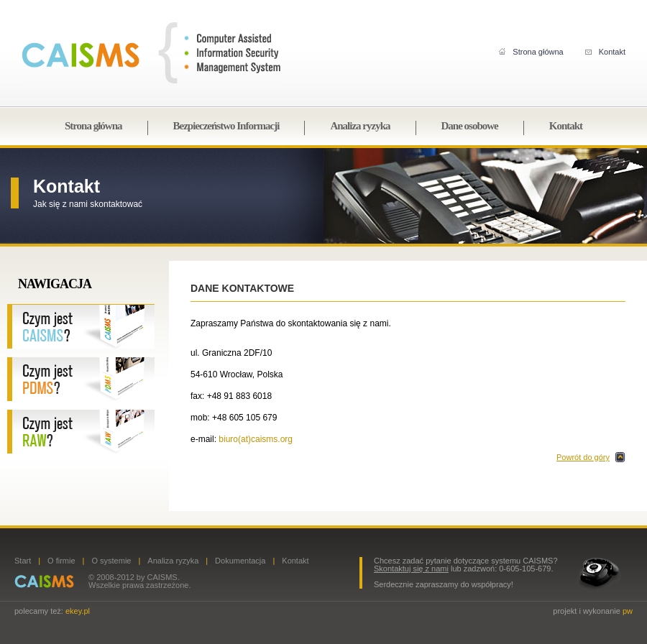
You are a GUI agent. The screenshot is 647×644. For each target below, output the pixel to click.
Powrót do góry (583, 457)
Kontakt (605, 52)
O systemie (111, 561)
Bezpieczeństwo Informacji (226, 126)
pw (628, 611)
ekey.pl (78, 611)
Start (23, 561)
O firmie (61, 561)
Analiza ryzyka (360, 126)
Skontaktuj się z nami (411, 569)
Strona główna (531, 52)
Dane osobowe (470, 126)
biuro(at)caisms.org (256, 439)
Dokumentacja (240, 561)
